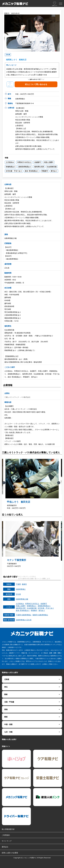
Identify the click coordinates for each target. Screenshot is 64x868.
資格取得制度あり (25, 167)
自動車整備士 (21, 589)
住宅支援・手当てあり (14, 171)
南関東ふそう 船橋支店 (16, 60)
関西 (6, 717)
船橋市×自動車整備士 (40, 615)
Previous (6, 485)
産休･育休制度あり (32, 171)
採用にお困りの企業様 (10, 853)
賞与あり (54, 171)
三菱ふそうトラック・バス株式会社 (17, 397)
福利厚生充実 (39, 167)
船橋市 (24, 584)
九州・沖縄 (8, 732)
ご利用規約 (6, 835)
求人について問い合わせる (36, 84)
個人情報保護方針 (8, 829)
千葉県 (18, 584)
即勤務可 (45, 171)
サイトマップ (7, 841)
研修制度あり (11, 167)
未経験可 (38, 162)
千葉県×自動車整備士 (24, 615)
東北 (6, 687)
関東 (6, 694)
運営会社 (5, 847)
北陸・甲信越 (9, 702)
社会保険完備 (52, 167)
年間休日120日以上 (24, 162)
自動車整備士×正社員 (24, 620)
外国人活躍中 (49, 162)
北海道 (7, 679)
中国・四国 (8, 724)
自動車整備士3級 (22, 599)
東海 (6, 709)
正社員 (18, 594)
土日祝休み (10, 162)
